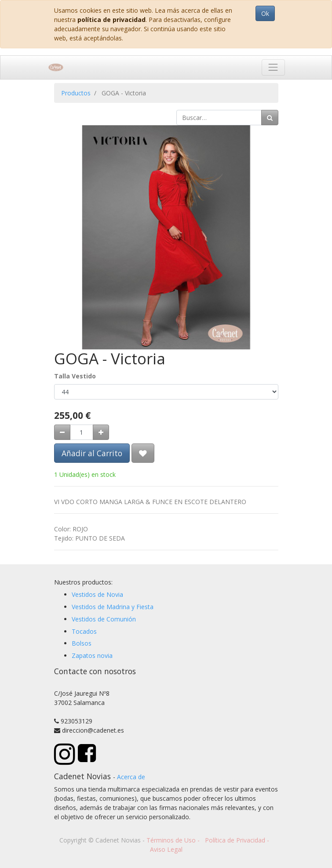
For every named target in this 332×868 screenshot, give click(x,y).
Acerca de (131, 777)
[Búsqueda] (270, 118)
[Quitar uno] (62, 432)
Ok (265, 13)
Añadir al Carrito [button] (92, 453)
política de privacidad (111, 20)
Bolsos (82, 643)
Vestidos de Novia (97, 594)
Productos (76, 93)
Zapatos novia (92, 656)
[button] (143, 453)
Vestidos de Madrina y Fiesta (113, 607)
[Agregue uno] (101, 432)
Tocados (84, 631)
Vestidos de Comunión (104, 619)
